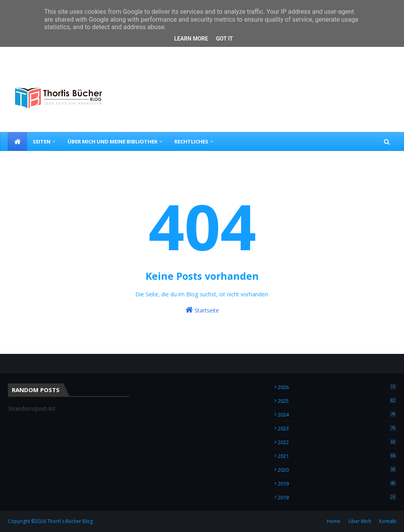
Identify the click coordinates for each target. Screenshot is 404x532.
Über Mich (360, 521)
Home (334, 521)
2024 (337, 415)
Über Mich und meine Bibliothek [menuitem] (112, 141)
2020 (337, 470)
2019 (337, 484)
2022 (337, 442)
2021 (337, 456)
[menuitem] (17, 141)
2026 (337, 387)
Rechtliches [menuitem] (191, 141)
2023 (337, 428)
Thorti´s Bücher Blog (70, 521)
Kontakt (388, 521)
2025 (337, 401)
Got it (224, 39)
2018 (337, 497)
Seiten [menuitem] (42, 141)
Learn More (191, 39)
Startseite (202, 310)
